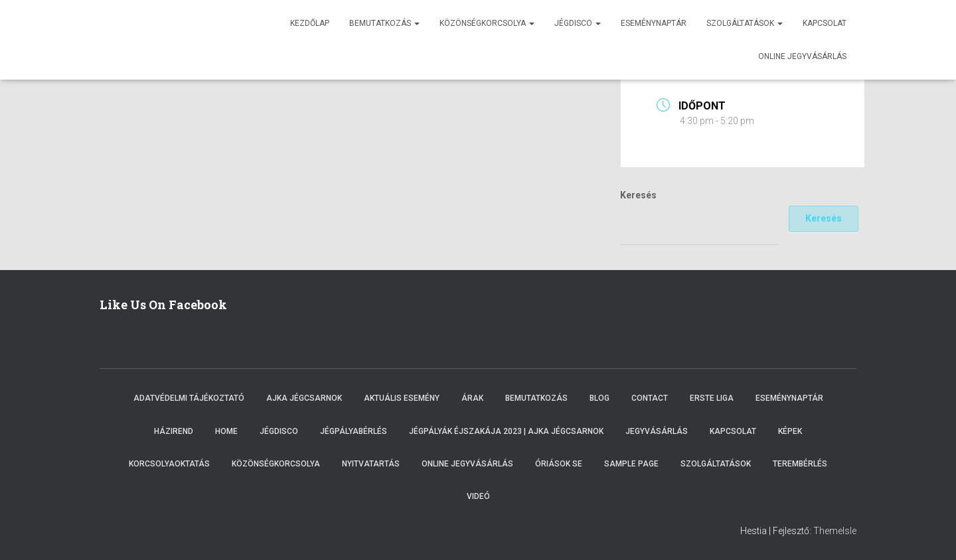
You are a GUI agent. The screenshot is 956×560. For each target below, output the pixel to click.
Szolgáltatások (745, 23)
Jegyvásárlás (657, 431)
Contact (650, 398)
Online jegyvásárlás (802, 56)
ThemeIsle (835, 531)
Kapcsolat (825, 23)
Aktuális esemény (402, 398)
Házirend (174, 431)
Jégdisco (578, 23)
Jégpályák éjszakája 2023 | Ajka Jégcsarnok (506, 431)
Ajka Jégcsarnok (304, 398)
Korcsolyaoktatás (169, 464)
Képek (790, 431)
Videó (478, 496)
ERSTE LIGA (712, 398)
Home (226, 431)
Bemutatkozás (384, 23)
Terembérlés (800, 464)
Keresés (638, 195)
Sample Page (631, 464)
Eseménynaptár (654, 23)
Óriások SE (559, 464)
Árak (472, 398)
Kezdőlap (310, 23)
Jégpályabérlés (354, 431)
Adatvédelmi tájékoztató (189, 398)
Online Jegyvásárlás (467, 464)
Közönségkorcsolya (487, 23)
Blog (599, 398)
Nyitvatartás (371, 464)
